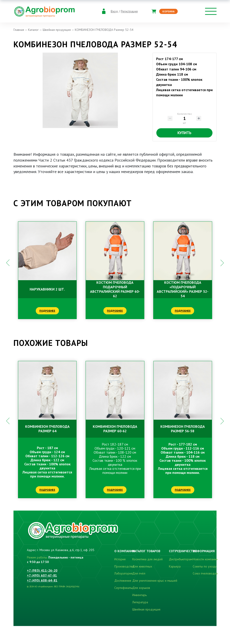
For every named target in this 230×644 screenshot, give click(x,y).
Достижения (123, 581)
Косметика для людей (147, 559)
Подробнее (47, 311)
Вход (114, 11)
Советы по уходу (205, 566)
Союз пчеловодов (205, 573)
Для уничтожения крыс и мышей (155, 581)
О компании (125, 551)
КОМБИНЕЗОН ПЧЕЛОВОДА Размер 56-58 (183, 429)
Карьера (175, 566)
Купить (184, 133)
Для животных (142, 566)
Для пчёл (139, 573)
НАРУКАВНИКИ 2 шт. (47, 289)
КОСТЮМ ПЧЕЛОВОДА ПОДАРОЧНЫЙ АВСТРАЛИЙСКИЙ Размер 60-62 (115, 289)
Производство (124, 566)
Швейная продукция (146, 609)
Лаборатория (123, 573)
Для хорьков (141, 588)
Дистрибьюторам (181, 559)
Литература (140, 602)
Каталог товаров (146, 551)
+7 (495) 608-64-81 (42, 580)
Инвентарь (139, 595)
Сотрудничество (183, 551)
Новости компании (205, 559)
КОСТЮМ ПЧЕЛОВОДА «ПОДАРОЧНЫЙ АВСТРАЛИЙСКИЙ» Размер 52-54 (183, 289)
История (120, 559)
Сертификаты (123, 588)
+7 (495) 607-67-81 (42, 575)
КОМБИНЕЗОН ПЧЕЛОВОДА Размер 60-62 (115, 429)
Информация (204, 551)
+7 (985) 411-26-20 (42, 570)
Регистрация (129, 11)
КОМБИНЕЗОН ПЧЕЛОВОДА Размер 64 (47, 429)
